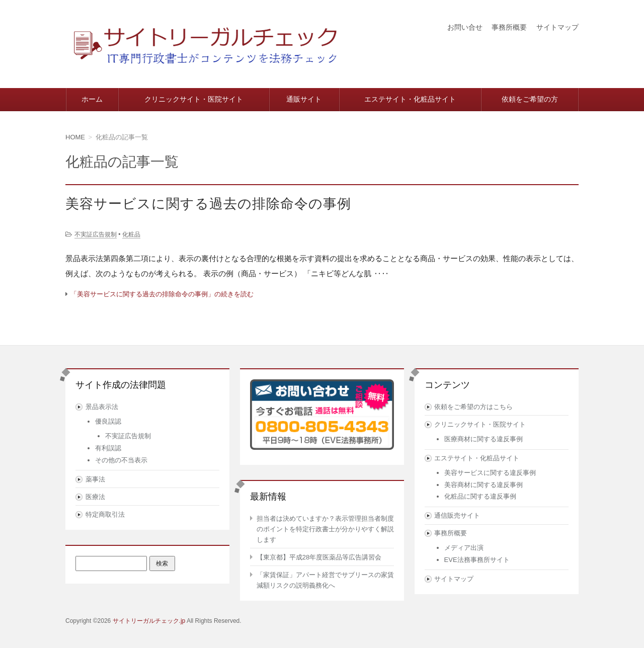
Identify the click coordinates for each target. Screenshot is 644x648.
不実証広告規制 (96, 234)
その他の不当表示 (121, 460)
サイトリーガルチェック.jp (149, 621)
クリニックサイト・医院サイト (194, 99)
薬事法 (95, 479)
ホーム (92, 99)
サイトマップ (557, 27)
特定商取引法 (105, 514)
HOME (75, 137)
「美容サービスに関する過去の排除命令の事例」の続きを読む (162, 294)
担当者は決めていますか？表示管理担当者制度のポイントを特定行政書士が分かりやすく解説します (325, 529)
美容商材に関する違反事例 (484, 485)
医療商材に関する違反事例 (484, 439)
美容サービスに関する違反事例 (490, 473)
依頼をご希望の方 (530, 99)
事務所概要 (509, 27)
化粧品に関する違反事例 (480, 496)
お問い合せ (465, 27)
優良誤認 (108, 421)
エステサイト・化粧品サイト (410, 99)
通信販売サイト (457, 515)
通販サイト (304, 99)
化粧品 (131, 234)
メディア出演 (464, 548)
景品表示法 (102, 407)
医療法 (95, 497)
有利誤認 (108, 448)
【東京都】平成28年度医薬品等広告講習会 (319, 557)
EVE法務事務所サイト (477, 560)
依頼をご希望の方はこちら (473, 407)
